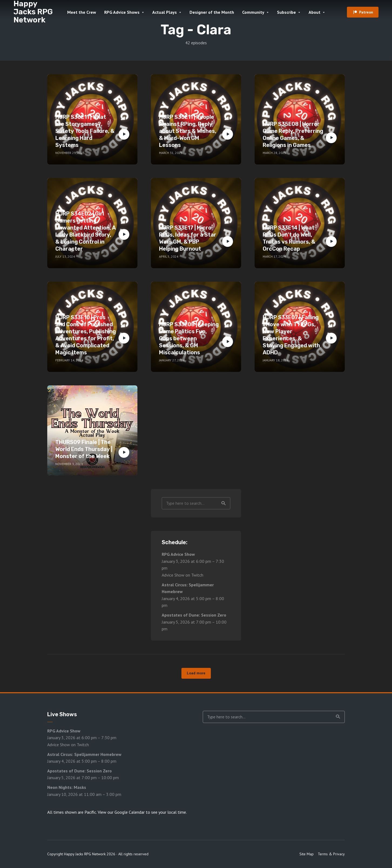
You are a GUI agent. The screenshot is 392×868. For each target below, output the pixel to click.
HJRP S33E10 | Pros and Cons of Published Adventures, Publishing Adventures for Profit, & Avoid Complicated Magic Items (86, 335)
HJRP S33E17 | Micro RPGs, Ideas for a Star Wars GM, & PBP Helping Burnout (188, 238)
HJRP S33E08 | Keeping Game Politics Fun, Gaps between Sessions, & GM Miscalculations (189, 338)
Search (224, 503)
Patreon (366, 12)
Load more (196, 673)
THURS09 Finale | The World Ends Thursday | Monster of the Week (84, 449)
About (315, 12)
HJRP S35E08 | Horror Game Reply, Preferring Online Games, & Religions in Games (293, 134)
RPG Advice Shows (122, 12)
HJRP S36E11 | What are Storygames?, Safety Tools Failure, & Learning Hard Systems (85, 131)
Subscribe (286, 12)
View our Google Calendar (121, 812)
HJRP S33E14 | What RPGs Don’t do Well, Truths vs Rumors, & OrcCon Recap (289, 238)
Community (253, 12)
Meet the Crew (82, 12)
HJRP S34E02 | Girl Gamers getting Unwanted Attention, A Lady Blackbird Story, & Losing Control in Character (86, 231)
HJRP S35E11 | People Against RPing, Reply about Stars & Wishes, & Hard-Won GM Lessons (188, 131)
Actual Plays (165, 12)
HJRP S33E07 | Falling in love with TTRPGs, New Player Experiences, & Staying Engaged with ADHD (291, 335)
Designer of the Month (212, 12)
